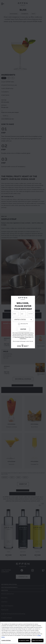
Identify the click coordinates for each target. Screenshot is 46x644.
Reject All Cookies (37, 640)
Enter (23, 329)
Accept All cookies (24, 640)
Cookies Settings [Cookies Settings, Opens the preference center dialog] (6, 640)
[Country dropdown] (23, 320)
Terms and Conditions (19, 337)
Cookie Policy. (23, 339)
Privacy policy (28, 337)
